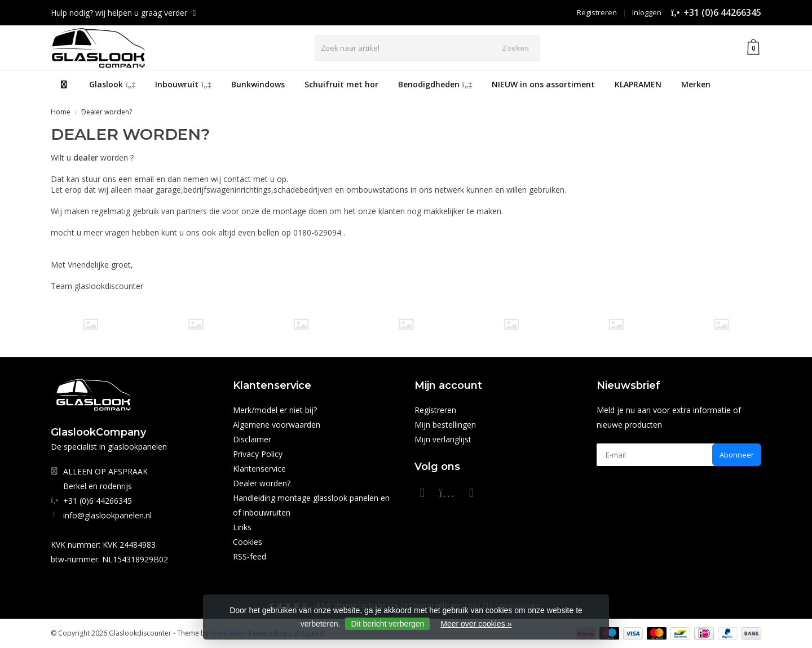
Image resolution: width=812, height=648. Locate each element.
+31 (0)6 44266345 (722, 12)
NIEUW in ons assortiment (543, 84)
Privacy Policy (258, 454)
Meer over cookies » (476, 624)
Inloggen (647, 12)
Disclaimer (252, 439)
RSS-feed (250, 556)
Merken (696, 84)
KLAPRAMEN (638, 84)
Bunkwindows (258, 84)
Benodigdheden (435, 84)
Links (242, 527)
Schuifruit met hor (341, 84)
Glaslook (112, 84)
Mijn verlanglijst (443, 439)
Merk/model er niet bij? (275, 410)
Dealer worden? (107, 112)
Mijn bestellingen (445, 425)
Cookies (248, 542)
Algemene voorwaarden (277, 425)
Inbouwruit (183, 84)
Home (61, 112)
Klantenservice (259, 469)
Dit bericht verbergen (387, 624)
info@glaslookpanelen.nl (107, 515)
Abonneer (737, 455)
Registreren (597, 12)
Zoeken (515, 48)
